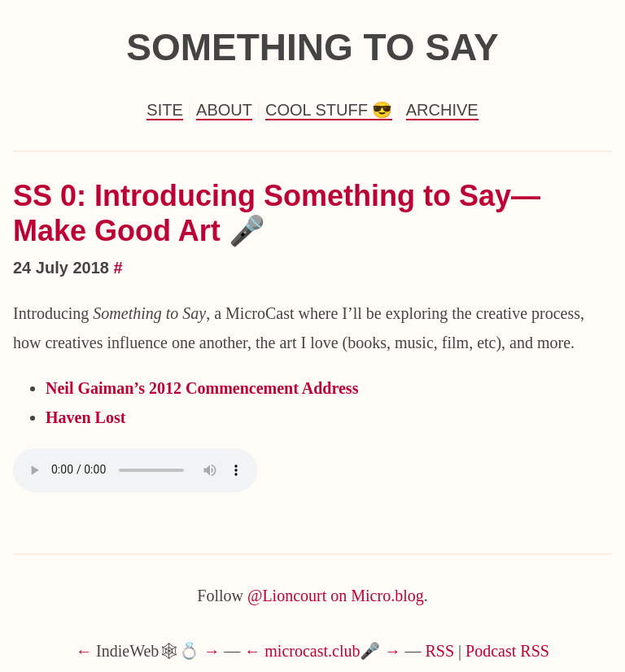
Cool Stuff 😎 (329, 110)
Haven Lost (85, 417)
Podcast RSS (507, 651)
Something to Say (312, 47)
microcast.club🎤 (322, 651)
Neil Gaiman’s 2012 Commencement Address (202, 388)
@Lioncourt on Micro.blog (336, 596)
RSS (440, 651)
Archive (442, 110)
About (224, 110)
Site (164, 110)
